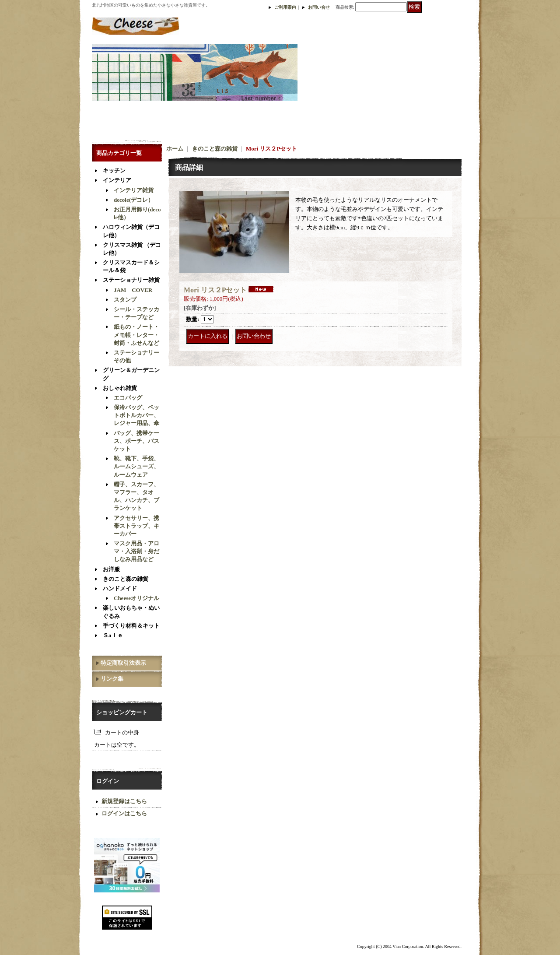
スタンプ (125, 300)
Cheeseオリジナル (136, 598)
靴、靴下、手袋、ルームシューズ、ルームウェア (136, 466)
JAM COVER (133, 290)
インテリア (117, 180)
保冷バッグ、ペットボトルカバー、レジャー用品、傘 (136, 415)
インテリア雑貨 (134, 190)
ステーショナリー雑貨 (131, 280)
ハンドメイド (120, 588)
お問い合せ (319, 7)
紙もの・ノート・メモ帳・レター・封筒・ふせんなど (136, 335)
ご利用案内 (285, 7)
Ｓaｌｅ (113, 635)
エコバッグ (128, 398)
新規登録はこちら (124, 801)
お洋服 (111, 569)
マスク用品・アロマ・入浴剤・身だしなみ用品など (136, 551)
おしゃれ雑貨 (120, 388)
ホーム (175, 149)
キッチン (114, 170)
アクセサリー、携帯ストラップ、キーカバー (136, 526)
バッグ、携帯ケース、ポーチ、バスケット (136, 441)
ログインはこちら (124, 813)
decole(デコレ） (134, 200)
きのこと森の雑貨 (126, 579)
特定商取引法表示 (123, 663)
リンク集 (112, 679)
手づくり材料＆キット (131, 626)
